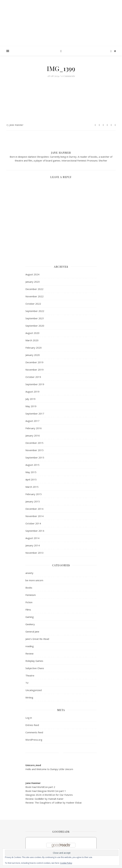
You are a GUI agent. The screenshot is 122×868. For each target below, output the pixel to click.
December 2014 (34, 509)
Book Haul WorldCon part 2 (40, 787)
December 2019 (34, 362)
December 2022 (34, 289)
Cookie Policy (66, 863)
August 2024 (32, 274)
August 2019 (32, 392)
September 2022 (35, 311)
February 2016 (34, 428)
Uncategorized (34, 690)
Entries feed (32, 725)
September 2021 (35, 318)
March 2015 (32, 487)
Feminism (31, 595)
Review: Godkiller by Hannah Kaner (44, 799)
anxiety (29, 573)
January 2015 (33, 501)
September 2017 (35, 414)
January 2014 (33, 545)
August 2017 (32, 421)
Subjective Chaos (35, 668)
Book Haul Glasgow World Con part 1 (46, 791)
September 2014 (35, 531)
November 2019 (34, 370)
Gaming (30, 617)
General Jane (32, 632)
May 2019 (31, 406)
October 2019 (33, 377)
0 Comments (68, 76)
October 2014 (33, 523)
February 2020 (34, 348)
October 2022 (33, 304)
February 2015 (34, 494)
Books (29, 588)
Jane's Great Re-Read (37, 639)
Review (29, 654)
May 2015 (31, 472)
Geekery (30, 624)
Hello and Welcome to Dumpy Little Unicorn (49, 769)
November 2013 (34, 553)
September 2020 (35, 326)
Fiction (29, 602)
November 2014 (34, 516)
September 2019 (35, 384)
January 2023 (33, 282)
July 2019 (30, 399)
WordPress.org (34, 740)
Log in (29, 718)
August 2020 (32, 333)
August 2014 (32, 538)
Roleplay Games (34, 661)
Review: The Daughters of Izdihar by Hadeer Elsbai (53, 803)
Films (28, 610)
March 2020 (32, 340)
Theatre (30, 675)
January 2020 (33, 355)
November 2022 (34, 296)
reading (30, 646)
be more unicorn (34, 580)
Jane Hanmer (17, 125)
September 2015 (35, 457)
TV (27, 683)
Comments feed (34, 732)
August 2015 (32, 465)
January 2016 (33, 436)
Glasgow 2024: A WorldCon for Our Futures (49, 795)
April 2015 (31, 479)
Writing (29, 697)
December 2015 (34, 443)
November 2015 (34, 450)
